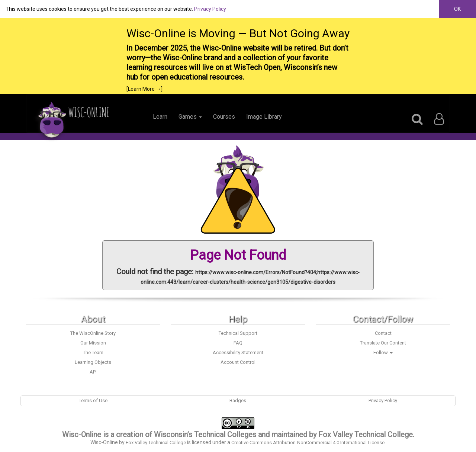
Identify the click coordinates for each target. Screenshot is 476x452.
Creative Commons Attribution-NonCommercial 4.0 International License (308, 443)
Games (190, 117)
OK (457, 9)
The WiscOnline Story (93, 333)
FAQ (238, 343)
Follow (383, 352)
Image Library (264, 117)
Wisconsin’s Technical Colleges (205, 435)
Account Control (238, 362)
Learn (160, 117)
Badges (238, 400)
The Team (93, 352)
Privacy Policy (210, 9)
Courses (224, 117)
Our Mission (93, 343)
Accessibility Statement (238, 352)
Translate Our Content (383, 343)
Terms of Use (93, 400)
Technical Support (238, 333)
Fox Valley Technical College (366, 435)
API (93, 372)
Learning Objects (93, 362)
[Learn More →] (144, 89)
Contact (383, 333)
